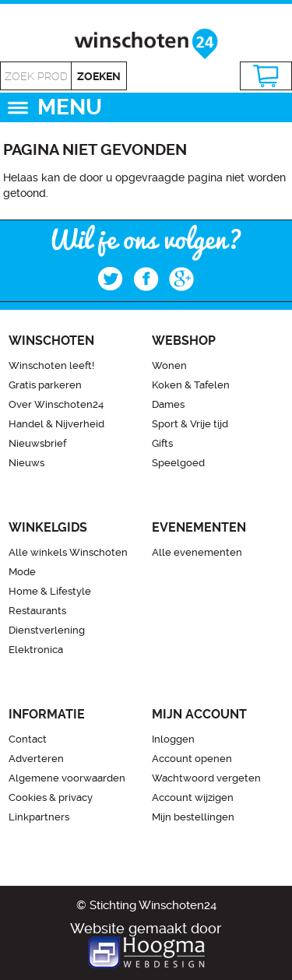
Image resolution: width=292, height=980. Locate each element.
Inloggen (173, 739)
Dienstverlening (47, 630)
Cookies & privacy (51, 797)
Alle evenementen (197, 552)
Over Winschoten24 (56, 404)
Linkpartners (39, 817)
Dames (168, 404)
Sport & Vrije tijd (190, 424)
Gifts (162, 443)
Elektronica (36, 650)
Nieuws (26, 463)
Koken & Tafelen (191, 385)
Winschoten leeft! (51, 365)
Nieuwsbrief (37, 443)
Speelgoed (178, 463)
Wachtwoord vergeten (206, 778)
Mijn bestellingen (193, 817)
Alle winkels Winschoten (68, 552)
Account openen (192, 759)
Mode (22, 572)
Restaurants (37, 611)
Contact (28, 739)
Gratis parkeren (45, 385)
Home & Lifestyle (50, 591)
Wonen (169, 365)
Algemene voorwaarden (67, 778)
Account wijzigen (193, 797)
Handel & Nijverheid (56, 424)
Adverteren (36, 759)
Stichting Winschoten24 (153, 905)
